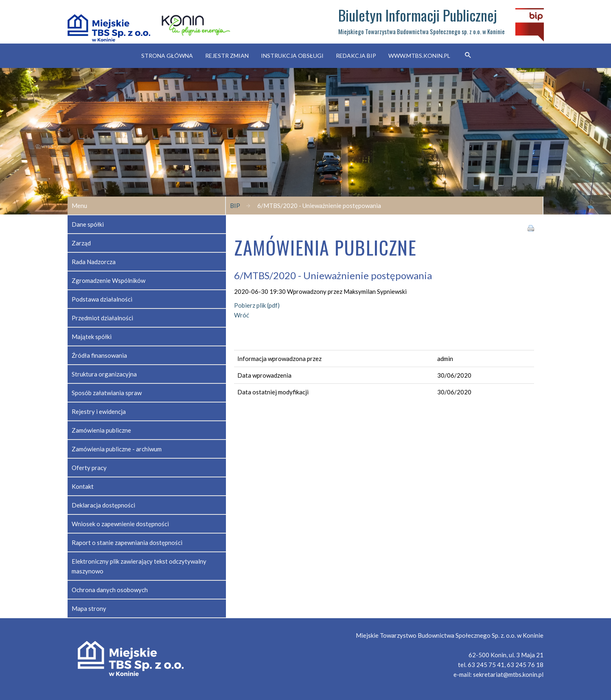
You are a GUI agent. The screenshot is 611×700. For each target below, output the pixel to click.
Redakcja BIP (356, 56)
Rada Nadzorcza (94, 262)
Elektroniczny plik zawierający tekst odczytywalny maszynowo (139, 566)
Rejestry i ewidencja (99, 411)
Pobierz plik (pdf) (257, 305)
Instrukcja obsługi (292, 56)
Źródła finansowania (99, 355)
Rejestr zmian (227, 56)
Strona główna (167, 56)
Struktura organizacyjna (104, 374)
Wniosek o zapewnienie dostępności (120, 524)
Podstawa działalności (102, 299)
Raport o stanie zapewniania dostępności (127, 542)
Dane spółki (88, 224)
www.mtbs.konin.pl (419, 56)
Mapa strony (89, 608)
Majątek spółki (92, 337)
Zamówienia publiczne (101, 430)
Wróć (242, 315)
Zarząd (81, 243)
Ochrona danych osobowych (110, 590)
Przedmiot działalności (102, 318)
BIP (235, 206)
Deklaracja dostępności (103, 505)
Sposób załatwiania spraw (107, 393)
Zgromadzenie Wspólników (108, 280)
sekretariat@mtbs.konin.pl (508, 674)
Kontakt (83, 486)
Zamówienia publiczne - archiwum (117, 449)
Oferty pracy (89, 468)
